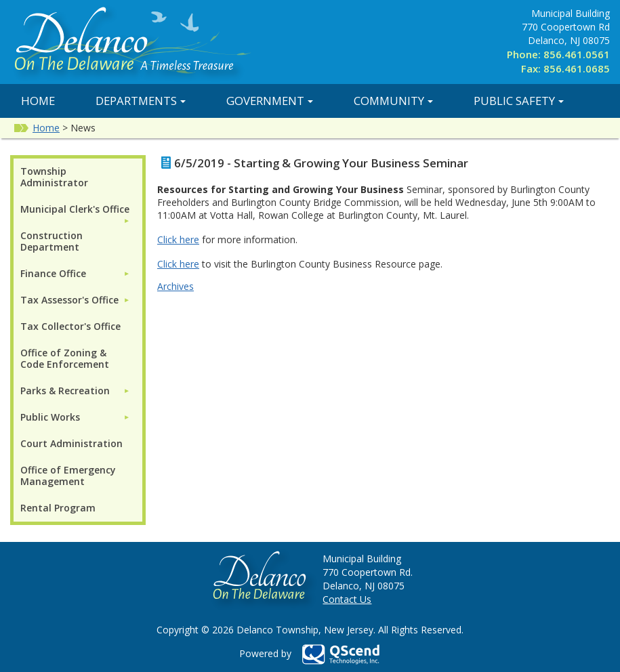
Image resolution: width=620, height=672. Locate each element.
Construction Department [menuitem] (51, 241)
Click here (178, 239)
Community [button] (393, 101)
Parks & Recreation (65, 391)
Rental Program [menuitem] (58, 508)
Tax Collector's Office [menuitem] (70, 326)
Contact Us (347, 599)
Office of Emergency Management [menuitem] (68, 476)
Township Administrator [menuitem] (54, 177)
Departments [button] (141, 101)
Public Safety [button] (519, 101)
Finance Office (53, 273)
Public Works (50, 417)
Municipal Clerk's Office (75, 209)
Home (38, 101)
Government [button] (270, 101)
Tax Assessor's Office (69, 300)
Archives (175, 286)
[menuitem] (75, 209)
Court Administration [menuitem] (71, 443)
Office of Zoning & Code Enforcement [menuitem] (65, 358)
